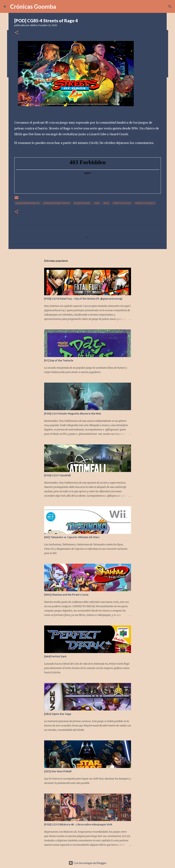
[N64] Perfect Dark (55, 656)
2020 (97, 203)
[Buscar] (170, 7)
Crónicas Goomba (33, 6)
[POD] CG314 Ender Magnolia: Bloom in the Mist (73, 414)
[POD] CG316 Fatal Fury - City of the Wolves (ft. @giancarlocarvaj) (83, 299)
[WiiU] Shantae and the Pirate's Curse (66, 595)
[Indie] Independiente (28, 203)
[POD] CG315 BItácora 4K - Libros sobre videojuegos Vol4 (78, 825)
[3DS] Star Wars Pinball (58, 771)
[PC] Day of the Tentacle (59, 361)
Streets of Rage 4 (145, 203)
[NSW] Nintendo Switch (57, 203)
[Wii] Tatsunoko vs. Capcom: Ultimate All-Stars (72, 537)
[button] (16, 33)
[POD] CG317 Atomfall (57, 475)
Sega (106, 203)
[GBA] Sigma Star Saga (58, 714)
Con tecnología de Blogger (88, 863)
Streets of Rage (122, 203)
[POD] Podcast (82, 203)
